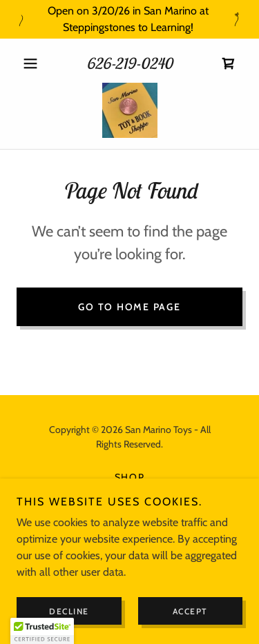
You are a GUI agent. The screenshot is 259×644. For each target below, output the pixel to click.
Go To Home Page (129, 307)
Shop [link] (130, 477)
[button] (33, 63)
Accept (190, 611)
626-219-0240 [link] (129, 63)
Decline (69, 611)
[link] (229, 63)
